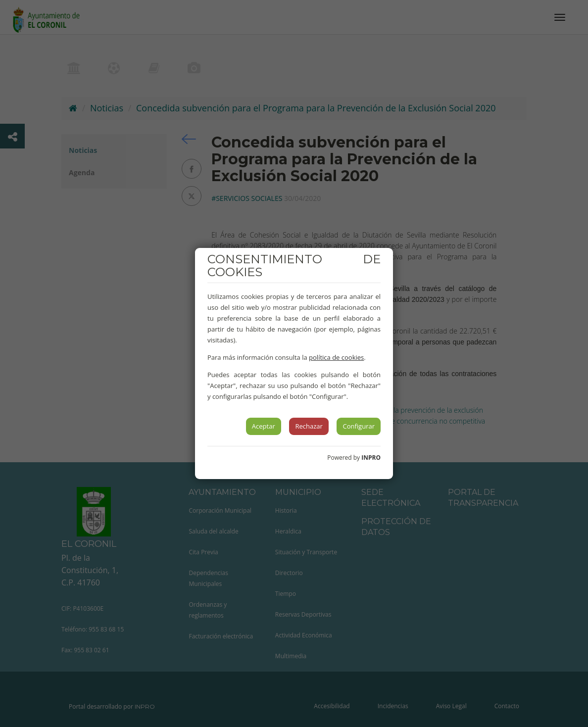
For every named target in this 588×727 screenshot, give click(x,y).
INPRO (371, 458)
